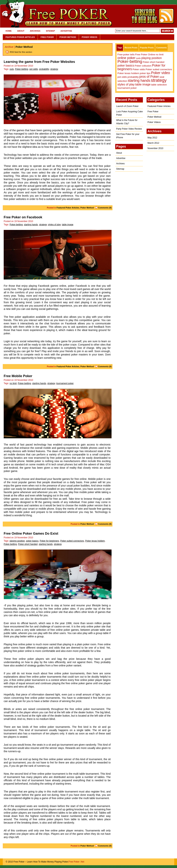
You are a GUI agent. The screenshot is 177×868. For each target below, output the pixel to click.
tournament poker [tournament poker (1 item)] (127, 88)
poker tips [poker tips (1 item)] (145, 73)
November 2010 (155, 148)
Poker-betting (21, 69)
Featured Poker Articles (20, 37)
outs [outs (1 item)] (138, 58)
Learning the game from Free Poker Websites (39, 62)
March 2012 (153, 143)
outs (12, 69)
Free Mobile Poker (18, 376)
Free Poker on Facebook (23, 217)
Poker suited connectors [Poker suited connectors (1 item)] (159, 69)
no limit (13, 383)
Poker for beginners (49, 541)
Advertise (66, 31)
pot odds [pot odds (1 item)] (122, 77)
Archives (35, 31)
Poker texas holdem (95, 541)
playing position (17, 541)
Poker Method (68, 37)
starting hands (31, 225)
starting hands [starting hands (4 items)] (139, 80)
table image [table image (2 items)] (143, 84)
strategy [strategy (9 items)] (159, 80)
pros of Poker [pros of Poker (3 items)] (149, 77)
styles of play (54, 225)
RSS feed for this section (21, 52)
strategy (54, 69)
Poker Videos (89, 37)
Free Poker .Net (76, 862)
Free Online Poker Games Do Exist (31, 534)
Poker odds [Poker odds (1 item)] (139, 69)
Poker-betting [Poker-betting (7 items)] (130, 61)
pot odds (34, 69)
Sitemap (50, 31)
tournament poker (65, 383)
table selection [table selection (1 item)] (159, 85)
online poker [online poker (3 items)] (126, 58)
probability (44, 69)
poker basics (32, 541)
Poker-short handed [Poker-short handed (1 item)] (153, 62)
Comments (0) (105, 208)
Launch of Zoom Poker (127, 106)
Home (9, 31)
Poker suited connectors (72, 541)
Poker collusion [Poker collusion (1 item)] (143, 66)
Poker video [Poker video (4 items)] (160, 73)
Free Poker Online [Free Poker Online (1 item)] (145, 54)
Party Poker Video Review (129, 129)
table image (68, 225)
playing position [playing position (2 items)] (151, 58)
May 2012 (152, 138)
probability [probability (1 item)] (133, 77)
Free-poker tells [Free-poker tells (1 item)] (126, 54)
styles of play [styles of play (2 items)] (126, 84)
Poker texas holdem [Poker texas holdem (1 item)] (128, 73)
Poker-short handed (28, 544)
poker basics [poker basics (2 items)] (126, 65)
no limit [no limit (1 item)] (159, 54)
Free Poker (47, 37)
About (21, 31)
